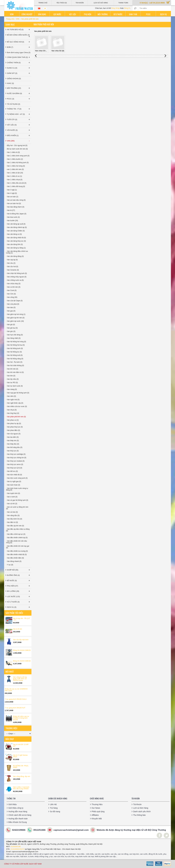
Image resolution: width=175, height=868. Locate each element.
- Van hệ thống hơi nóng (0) (16, 342)
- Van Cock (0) (11, 290)
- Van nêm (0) (11, 396)
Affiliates (95, 815)
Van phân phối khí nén (30, 19)
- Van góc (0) (11, 331)
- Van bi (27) (10, 210)
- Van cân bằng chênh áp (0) (16, 227)
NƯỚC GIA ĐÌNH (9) (19, 93)
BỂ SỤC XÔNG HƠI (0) (19, 42)
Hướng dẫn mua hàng (18, 811)
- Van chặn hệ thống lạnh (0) (16, 273)
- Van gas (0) (11, 311)
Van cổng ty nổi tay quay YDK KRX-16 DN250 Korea (20, 679)
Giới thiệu (13, 804)
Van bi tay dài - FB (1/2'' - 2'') (22, 619)
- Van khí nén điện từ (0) (15, 372)
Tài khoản (137, 804)
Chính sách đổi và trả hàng (20, 815)
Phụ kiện (88, 14)
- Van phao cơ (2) (12, 420)
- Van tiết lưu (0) (12, 471)
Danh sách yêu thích (142, 811)
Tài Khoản (80, 3)
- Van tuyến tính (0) (13, 493)
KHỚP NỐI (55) (19, 570)
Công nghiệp (27, 14)
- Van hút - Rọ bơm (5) (14, 362)
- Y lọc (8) (10, 565)
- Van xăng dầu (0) (13, 515)
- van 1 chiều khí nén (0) (15, 169)
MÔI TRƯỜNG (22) (19, 88)
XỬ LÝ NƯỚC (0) (19, 602)
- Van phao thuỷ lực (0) (14, 427)
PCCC (148, 14)
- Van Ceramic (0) (12, 270)
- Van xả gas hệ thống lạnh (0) (17, 500)
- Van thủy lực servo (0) (15, 464)
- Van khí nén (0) (12, 369)
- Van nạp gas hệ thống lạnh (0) (18, 393)
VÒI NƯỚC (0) (19, 130)
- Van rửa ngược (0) (13, 434)
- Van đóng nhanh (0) (14, 561)
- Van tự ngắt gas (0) (14, 481)
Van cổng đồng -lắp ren (22, 776)
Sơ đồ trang (55, 811)
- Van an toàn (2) (12, 197)
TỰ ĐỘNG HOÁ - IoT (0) (19, 114)
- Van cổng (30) (12, 297)
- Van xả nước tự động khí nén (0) (17, 508)
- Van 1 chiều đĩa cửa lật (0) (16, 183)
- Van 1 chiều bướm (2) (14, 159)
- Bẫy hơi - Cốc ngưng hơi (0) (17, 145)
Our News (96, 808)
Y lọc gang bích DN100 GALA (16, 699)
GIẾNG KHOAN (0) (14, 79)
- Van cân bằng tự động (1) (16, 248)
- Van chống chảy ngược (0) (16, 277)
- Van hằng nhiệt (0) (13, 338)
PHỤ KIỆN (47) (19, 586)
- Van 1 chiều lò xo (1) (14, 176)
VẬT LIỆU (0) (19, 125)
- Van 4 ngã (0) (11, 193)
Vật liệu (72, 14)
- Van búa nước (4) (13, 217)
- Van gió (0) (10, 325)
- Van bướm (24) (12, 221)
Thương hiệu (97, 804)
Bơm (12, 14)
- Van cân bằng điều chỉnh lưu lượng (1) (17, 252)
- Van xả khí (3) (12, 504)
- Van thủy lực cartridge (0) (16, 454)
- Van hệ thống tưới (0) (14, 355)
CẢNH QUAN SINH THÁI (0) (19, 57)
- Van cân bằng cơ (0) (14, 234)
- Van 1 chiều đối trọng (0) (16, 186)
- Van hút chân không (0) (15, 365)
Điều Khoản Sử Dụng (17, 822)
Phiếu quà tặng (98, 811)
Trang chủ (10, 19)
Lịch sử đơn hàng (141, 808)
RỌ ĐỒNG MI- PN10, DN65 (21, 767)
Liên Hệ (53, 804)
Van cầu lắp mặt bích (21, 640)
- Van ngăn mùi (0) (13, 400)
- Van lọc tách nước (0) (14, 386)
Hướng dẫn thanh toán (18, 819)
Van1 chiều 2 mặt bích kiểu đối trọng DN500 (21, 788)
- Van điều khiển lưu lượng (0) (17, 551)
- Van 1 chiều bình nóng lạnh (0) (18, 156)
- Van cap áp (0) (12, 260)
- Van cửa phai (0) (13, 304)
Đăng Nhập (115, 8)
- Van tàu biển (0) (12, 437)
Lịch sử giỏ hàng (101, 3)
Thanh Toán (123, 3)
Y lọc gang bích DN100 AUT (15, 708)
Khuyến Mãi (97, 819)
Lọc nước (57, 14)
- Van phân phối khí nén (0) (16, 417)
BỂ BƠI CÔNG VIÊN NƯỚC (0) (19, 36)
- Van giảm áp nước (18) (15, 321)
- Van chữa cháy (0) (13, 284)
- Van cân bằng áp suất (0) (16, 224)
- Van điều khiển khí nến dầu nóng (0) (16, 542)
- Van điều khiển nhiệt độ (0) (16, 555)
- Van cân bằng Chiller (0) (15, 231)
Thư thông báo (139, 815)
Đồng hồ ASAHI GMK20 (22, 650)
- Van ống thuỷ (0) (13, 413)
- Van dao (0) (11, 307)
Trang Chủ (43, 3)
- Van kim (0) (11, 376)
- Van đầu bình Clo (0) (14, 519)
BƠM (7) (19, 47)
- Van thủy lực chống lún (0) (16, 458)
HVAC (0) (10, 83)
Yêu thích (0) (62, 3)
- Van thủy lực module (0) (15, 461)
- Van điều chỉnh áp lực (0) (16, 534)
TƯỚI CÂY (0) (19, 120)
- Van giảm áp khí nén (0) (15, 318)
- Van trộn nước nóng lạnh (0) (17, 478)
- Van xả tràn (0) (12, 512)
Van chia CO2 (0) (42, 44)
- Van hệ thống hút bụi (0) (15, 345)
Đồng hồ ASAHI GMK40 (22, 661)
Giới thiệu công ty (16, 808)
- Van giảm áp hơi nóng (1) (16, 314)
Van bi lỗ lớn (17, 629)
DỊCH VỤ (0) (19, 607)
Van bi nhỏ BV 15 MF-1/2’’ (21, 745)
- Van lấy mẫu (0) (12, 379)
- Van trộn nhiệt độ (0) (14, 475)
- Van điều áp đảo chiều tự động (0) (18, 530)
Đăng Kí (127, 8)
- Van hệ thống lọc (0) (14, 352)
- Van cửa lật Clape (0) (14, 301)
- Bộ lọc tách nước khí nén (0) (17, 149)
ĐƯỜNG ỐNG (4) (19, 575)
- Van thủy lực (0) (12, 451)
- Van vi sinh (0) (12, 497)
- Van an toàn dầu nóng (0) (16, 200)
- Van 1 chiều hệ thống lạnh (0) (17, 163)
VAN (17, 19)
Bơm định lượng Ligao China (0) (19, 53)
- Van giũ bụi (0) (12, 328)
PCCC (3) (19, 99)
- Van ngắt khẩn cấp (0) (15, 403)
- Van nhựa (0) (11, 410)
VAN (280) (19, 141)
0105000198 (16, 847)
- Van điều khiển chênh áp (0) (17, 538)
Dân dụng (42, 14)
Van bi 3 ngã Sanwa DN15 (20, 756)
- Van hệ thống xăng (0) (15, 359)
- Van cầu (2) (11, 263)
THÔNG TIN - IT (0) (19, 109)
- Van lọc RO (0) (12, 383)
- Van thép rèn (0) (12, 441)
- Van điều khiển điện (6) (15, 558)
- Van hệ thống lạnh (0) (14, 348)
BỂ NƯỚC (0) (19, 581)
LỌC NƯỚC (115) (19, 597)
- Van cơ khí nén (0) (13, 287)
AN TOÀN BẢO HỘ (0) (19, 30)
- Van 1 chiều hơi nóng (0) (15, 166)
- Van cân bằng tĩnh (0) (14, 244)
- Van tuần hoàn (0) (13, 485)
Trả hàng (54, 808)
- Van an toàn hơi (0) (13, 203)
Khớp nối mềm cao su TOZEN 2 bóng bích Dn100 (21, 718)
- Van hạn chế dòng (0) (14, 335)
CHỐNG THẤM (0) (19, 63)
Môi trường (103, 14)
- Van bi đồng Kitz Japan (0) (16, 214)
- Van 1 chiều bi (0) (13, 152)
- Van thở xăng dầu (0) (14, 447)
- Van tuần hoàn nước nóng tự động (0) (17, 489)
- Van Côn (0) (11, 294)
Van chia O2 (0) (58, 44)
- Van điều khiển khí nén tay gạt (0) (18, 547)
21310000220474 (18, 849)
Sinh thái (133, 14)
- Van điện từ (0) (12, 522)
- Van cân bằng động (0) (15, 256)
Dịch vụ (163, 14)
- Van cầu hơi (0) (12, 267)
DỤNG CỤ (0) (19, 68)
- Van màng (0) (11, 389)
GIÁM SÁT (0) (19, 73)
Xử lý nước (118, 14)
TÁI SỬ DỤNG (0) (14, 104)
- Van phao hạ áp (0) (14, 423)
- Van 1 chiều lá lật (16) (14, 173)
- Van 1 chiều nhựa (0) (14, 180)
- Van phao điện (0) (13, 430)
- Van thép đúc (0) (13, 444)
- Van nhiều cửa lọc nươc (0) (16, 406)
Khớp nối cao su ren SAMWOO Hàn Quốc (16, 690)
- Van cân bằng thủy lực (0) (16, 241)
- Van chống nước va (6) (15, 280)
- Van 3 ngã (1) (11, 190)
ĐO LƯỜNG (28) (19, 591)
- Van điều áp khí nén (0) (15, 526)
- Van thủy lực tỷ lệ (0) (14, 468)
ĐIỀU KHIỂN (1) (19, 136)
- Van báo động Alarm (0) (15, 207)
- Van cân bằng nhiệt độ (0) (16, 238)
